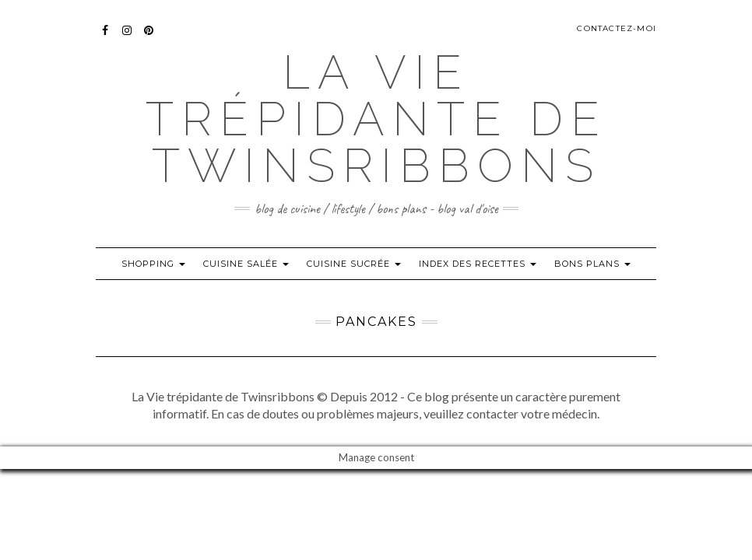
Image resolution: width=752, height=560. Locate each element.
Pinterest (149, 38)
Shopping (153, 264)
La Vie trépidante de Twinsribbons (376, 119)
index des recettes (478, 264)
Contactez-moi (617, 28)
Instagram (127, 38)
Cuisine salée (246, 264)
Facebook (105, 38)
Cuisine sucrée (354, 264)
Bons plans (592, 264)
